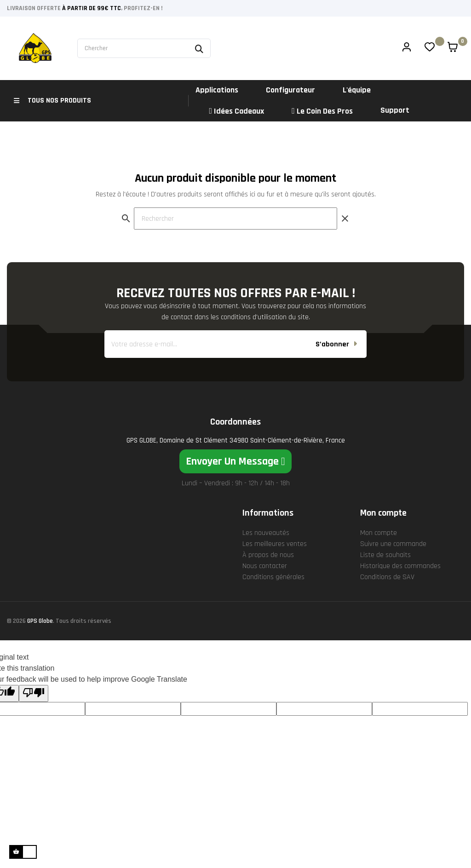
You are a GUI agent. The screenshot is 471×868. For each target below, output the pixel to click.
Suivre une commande (393, 576)
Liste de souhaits (385, 587)
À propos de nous (268, 587)
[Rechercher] (235, 251)
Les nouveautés (266, 565)
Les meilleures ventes (275, 576)
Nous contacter (265, 598)
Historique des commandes (400, 598)
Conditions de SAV (387, 609)
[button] (235, 494)
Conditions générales (273, 609)
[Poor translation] (34, 726)
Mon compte (379, 565)
